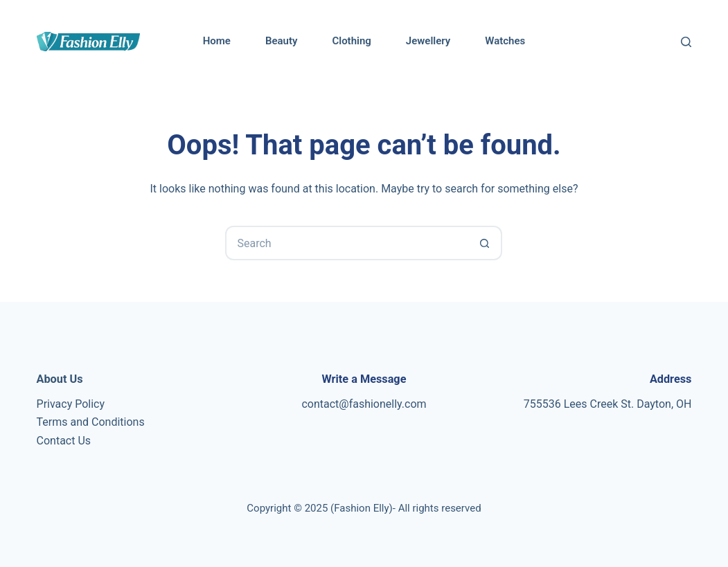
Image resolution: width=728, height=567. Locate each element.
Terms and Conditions (91, 422)
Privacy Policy (71, 404)
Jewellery (428, 41)
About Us (60, 379)
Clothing (351, 41)
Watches (505, 41)
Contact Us (64, 441)
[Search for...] (346, 243)
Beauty (282, 41)
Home (217, 41)
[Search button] (485, 243)
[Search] (686, 42)
